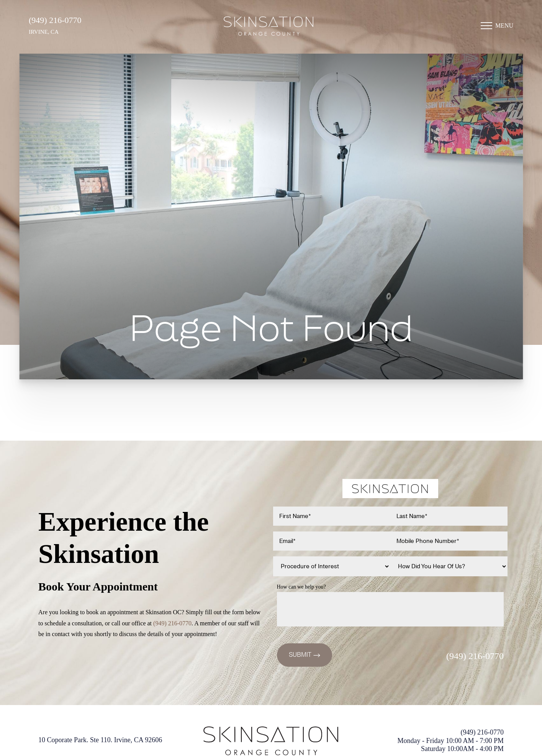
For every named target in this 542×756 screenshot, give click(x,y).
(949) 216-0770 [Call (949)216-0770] (172, 623)
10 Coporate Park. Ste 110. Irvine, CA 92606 (100, 740)
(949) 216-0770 (55, 20)
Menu (504, 25)
